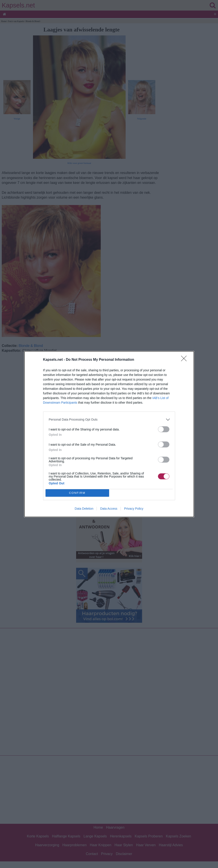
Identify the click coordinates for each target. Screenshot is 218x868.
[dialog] (109, 434)
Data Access (109, 509)
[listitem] (109, 420)
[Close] (185, 360)
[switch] (164, 429)
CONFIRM (77, 493)
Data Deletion (84, 509)
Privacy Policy (134, 509)
